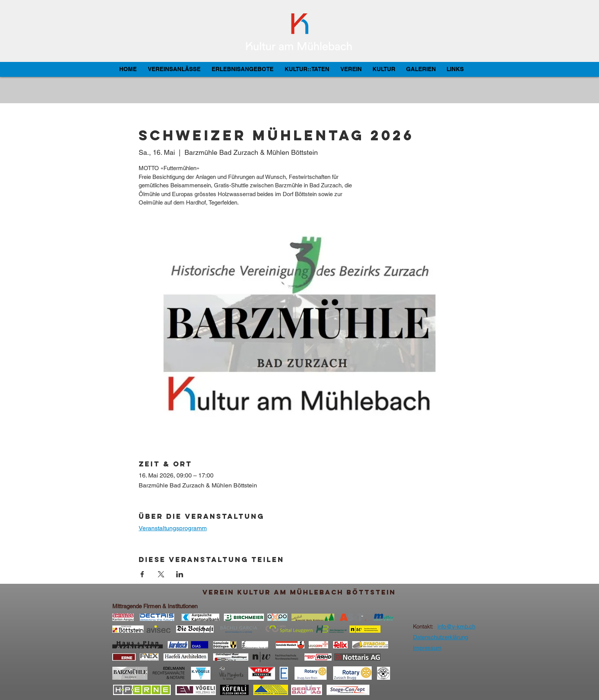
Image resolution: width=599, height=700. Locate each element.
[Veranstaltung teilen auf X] (161, 574)
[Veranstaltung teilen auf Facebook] (142, 574)
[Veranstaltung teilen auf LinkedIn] (180, 574)
